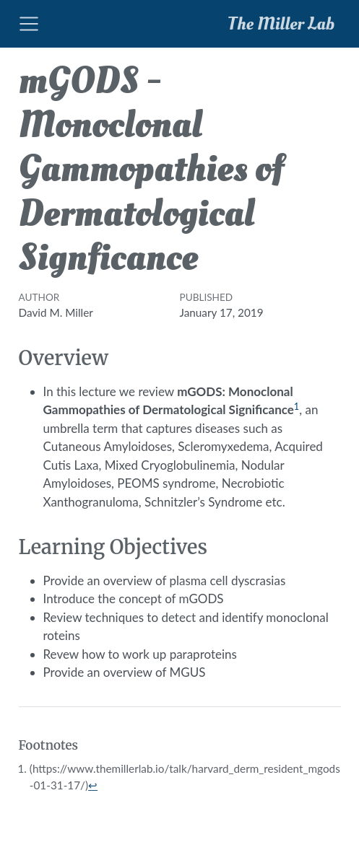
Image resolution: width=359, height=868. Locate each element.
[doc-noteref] (297, 409)
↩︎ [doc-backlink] (93, 785)
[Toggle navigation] (29, 24)
